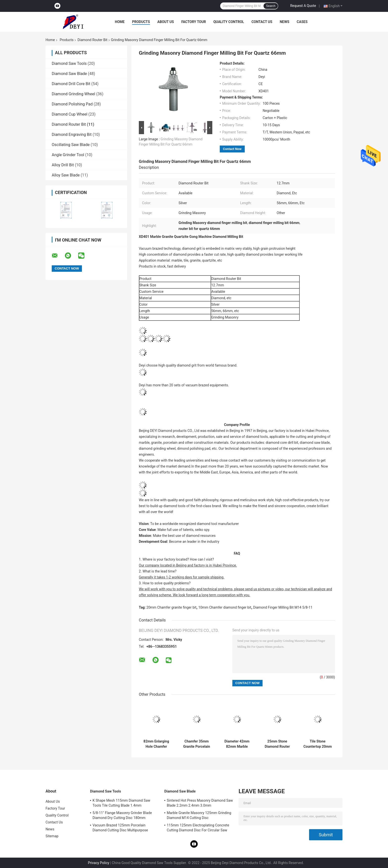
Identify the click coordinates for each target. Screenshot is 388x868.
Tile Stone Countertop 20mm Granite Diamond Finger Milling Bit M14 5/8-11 (318, 744)
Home (120, 22)
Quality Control (229, 22)
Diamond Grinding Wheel (73, 94)
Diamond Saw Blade (69, 74)
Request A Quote (303, 6)
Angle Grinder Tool (68, 155)
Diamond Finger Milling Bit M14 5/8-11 (283, 607)
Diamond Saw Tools (69, 63)
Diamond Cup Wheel (70, 114)
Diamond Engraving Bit (72, 135)
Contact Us (262, 22)
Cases (302, 22)
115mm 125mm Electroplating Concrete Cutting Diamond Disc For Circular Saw (198, 828)
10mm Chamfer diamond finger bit (225, 607)
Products (141, 22)
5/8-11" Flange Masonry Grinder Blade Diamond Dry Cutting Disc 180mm (122, 815)
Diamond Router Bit (92, 40)
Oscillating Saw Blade (71, 145)
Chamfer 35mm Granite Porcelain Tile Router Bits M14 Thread (197, 744)
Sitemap (52, 836)
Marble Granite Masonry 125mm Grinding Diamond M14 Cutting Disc (199, 815)
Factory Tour (194, 22)
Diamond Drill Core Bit (71, 84)
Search (271, 6)
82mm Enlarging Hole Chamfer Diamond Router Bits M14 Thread (156, 744)
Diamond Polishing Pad (72, 104)
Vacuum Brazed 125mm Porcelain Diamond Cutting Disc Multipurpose (120, 828)
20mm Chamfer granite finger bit (171, 607)
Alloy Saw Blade (66, 175)
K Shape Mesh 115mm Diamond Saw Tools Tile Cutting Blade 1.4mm (121, 803)
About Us (166, 22)
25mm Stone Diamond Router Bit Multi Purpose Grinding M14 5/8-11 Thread (277, 744)
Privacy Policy (98, 863)
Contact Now (232, 149)
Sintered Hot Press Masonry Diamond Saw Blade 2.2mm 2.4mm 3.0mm (200, 803)
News (284, 22)
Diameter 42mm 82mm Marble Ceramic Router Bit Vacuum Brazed (237, 744)
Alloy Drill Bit (63, 165)
